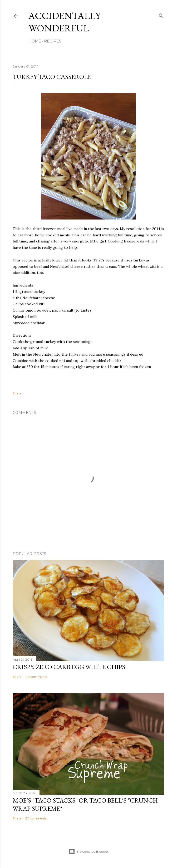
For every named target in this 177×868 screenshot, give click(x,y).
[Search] (161, 15)
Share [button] (17, 393)
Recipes (53, 41)
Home (35, 41)
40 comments (36, 677)
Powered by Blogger (88, 852)
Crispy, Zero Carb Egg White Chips (69, 667)
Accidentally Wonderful (65, 22)
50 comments (36, 818)
